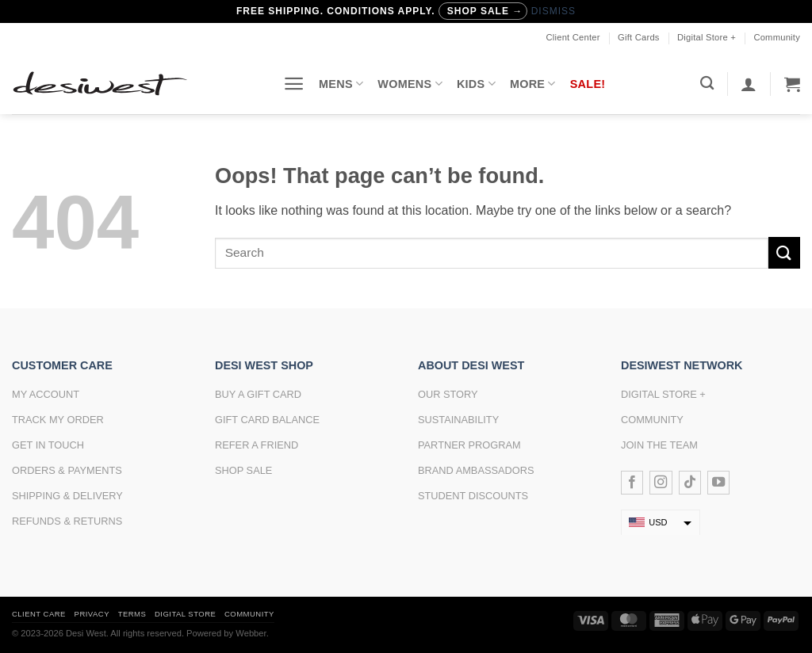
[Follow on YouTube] (718, 483)
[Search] (707, 84)
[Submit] (784, 252)
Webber (251, 633)
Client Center (573, 37)
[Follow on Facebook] (632, 483)
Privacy (92, 614)
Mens (341, 84)
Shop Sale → (485, 11)
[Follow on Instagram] (661, 483)
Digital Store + (707, 37)
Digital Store (185, 614)
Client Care (39, 614)
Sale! (588, 84)
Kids (476, 84)
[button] (294, 84)
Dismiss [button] (553, 11)
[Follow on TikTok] (690, 483)
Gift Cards (639, 37)
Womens (410, 84)
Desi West (86, 633)
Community (777, 37)
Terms (132, 614)
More (533, 84)
